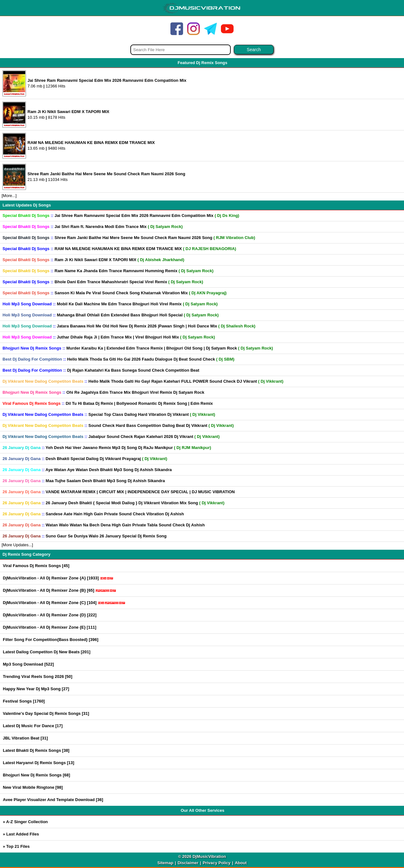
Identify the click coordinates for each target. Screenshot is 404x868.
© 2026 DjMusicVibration (202, 856)
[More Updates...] (17, 545)
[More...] (9, 196)
